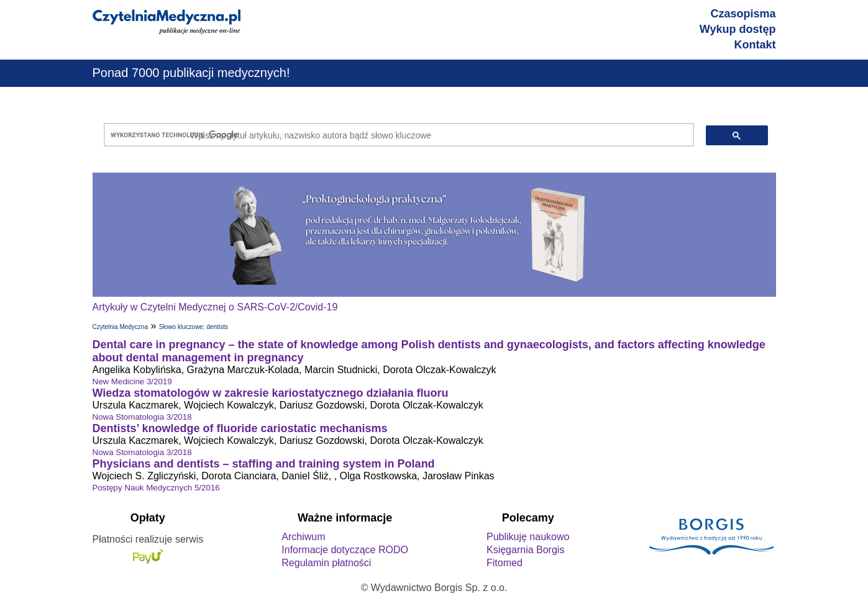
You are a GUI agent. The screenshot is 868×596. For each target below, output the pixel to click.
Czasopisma (743, 14)
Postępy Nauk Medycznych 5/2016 (156, 488)
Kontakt (755, 45)
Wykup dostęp (738, 29)
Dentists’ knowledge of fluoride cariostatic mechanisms (240, 428)
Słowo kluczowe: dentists (194, 327)
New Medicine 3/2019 (132, 382)
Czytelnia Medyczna (120, 327)
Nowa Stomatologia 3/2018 (142, 417)
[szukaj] (396, 135)
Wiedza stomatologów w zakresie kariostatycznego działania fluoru (271, 393)
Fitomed (505, 563)
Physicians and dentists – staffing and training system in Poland (264, 464)
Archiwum (303, 537)
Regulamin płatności (326, 563)
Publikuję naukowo (528, 537)
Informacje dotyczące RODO (345, 550)
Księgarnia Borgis (525, 550)
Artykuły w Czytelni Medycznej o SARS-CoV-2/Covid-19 (215, 307)
